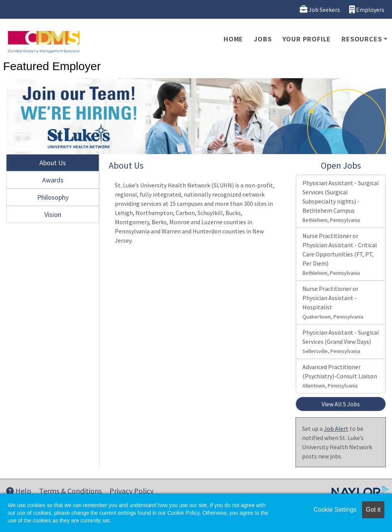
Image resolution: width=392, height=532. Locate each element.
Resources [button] (362, 39)
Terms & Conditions (70, 491)
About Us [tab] (53, 163)
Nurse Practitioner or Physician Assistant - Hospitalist (333, 302)
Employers (367, 9)
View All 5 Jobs (341, 404)
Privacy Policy (131, 491)
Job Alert (336, 429)
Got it (373, 510)
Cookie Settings (335, 510)
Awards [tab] (53, 180)
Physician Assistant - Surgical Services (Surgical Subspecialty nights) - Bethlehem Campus (341, 201)
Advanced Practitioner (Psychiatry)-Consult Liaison (340, 376)
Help (19, 491)
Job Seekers (320, 9)
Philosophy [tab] (53, 197)
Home (233, 39)
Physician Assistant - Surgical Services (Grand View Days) (341, 342)
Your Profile (307, 39)
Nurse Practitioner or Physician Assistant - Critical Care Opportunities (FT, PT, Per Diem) (340, 254)
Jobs (263, 39)
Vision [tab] (53, 214)
